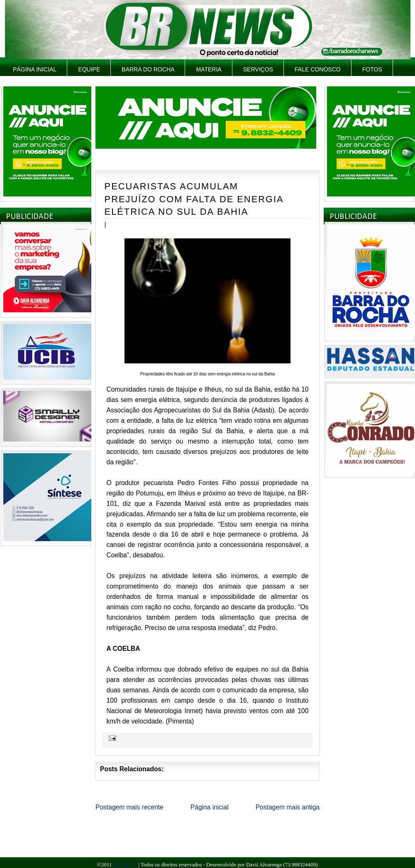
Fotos (372, 69)
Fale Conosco (318, 69)
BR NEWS (125, 864)
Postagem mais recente (129, 807)
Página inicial (35, 69)
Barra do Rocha (148, 69)
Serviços (258, 69)
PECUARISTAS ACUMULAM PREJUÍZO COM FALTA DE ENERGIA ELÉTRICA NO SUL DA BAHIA (194, 199)
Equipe (89, 69)
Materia (209, 69)
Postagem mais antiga (288, 807)
